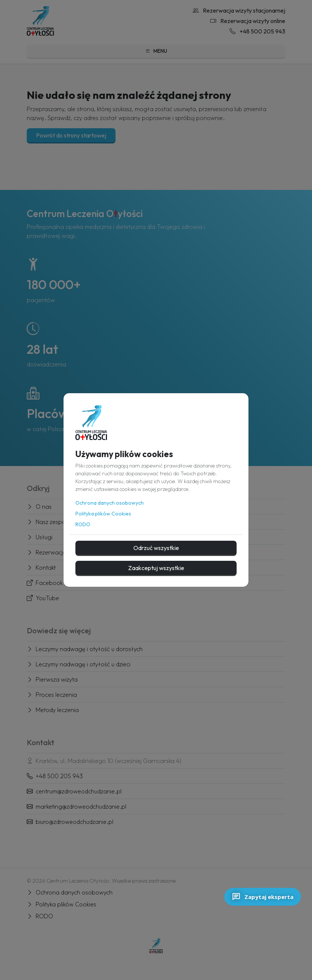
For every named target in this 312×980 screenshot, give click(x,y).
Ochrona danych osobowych (110, 503)
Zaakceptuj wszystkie (156, 568)
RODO (83, 524)
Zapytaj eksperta (263, 897)
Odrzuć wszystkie (156, 548)
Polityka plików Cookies (103, 514)
